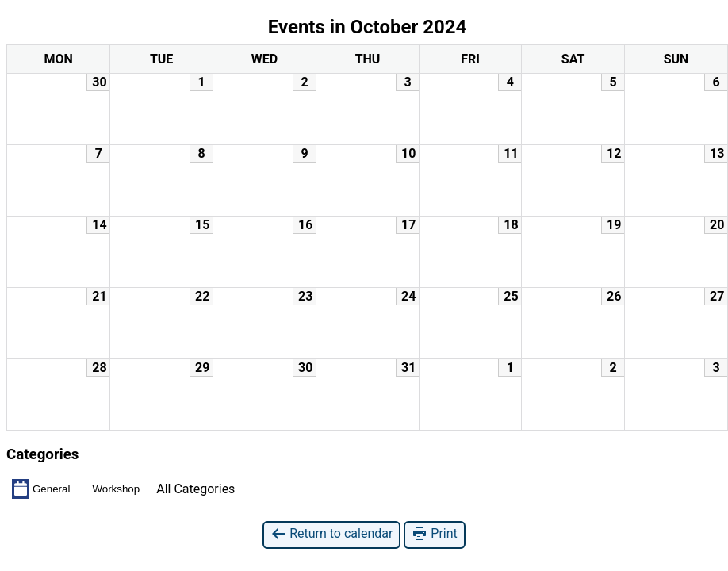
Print (434, 534)
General (41, 489)
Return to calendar (331, 534)
